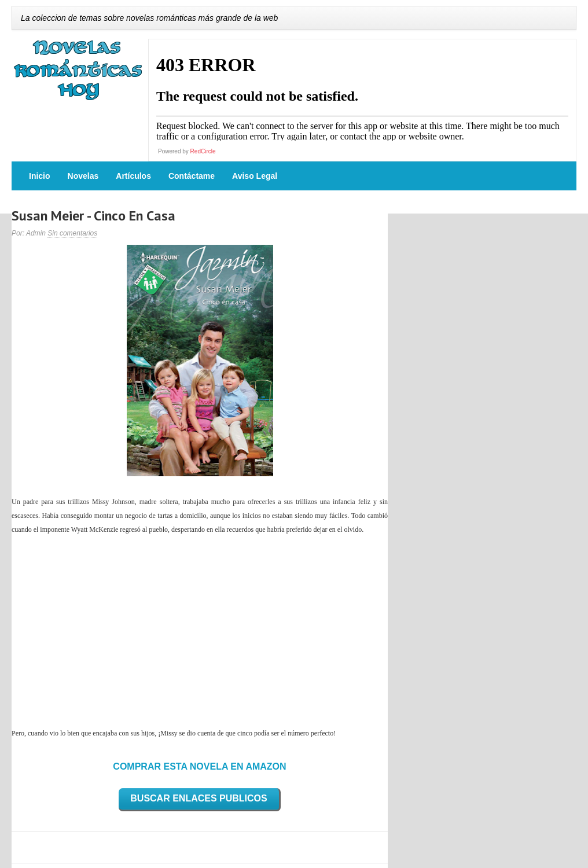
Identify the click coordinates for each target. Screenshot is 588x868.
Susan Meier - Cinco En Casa (93, 216)
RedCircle (203, 151)
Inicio (40, 176)
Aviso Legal (255, 176)
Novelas (83, 176)
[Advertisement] (200, 631)
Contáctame (192, 176)
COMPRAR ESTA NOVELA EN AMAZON (199, 766)
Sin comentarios (72, 233)
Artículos (133, 176)
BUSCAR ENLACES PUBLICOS (199, 798)
